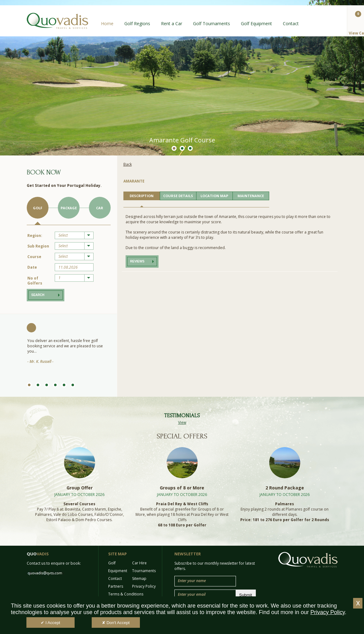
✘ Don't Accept (116, 623)
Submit (245, 595)
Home (107, 23)
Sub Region (38, 246)
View (182, 422)
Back (128, 164)
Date (32, 267)
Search (38, 295)
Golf (38, 208)
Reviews (137, 261)
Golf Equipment (256, 23)
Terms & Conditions (126, 594)
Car (100, 208)
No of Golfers (35, 281)
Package (69, 208)
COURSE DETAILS (178, 196)
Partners (116, 586)
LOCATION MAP (214, 196)
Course (34, 257)
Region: (35, 236)
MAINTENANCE (251, 196)
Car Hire (139, 563)
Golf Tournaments (212, 23)
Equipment (118, 571)
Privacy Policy (144, 586)
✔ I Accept (50, 623)
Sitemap (139, 578)
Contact (291, 23)
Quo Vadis (58, 21)
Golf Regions (137, 23)
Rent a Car (172, 23)
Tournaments (144, 571)
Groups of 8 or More (182, 488)
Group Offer (80, 488)
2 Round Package (285, 488)
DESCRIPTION (142, 196)
